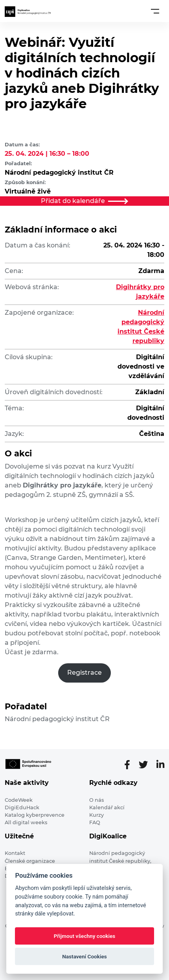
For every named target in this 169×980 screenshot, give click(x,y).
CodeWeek (19, 800)
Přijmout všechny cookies (85, 936)
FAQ (95, 822)
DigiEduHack (22, 807)
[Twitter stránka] (146, 765)
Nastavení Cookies (84, 956)
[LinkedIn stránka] (160, 765)
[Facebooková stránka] (130, 765)
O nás (96, 800)
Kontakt (15, 853)
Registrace (84, 673)
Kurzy (96, 815)
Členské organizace (30, 861)
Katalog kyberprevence (35, 815)
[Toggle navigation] (155, 11)
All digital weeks (26, 822)
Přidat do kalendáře (84, 201)
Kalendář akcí (107, 807)
